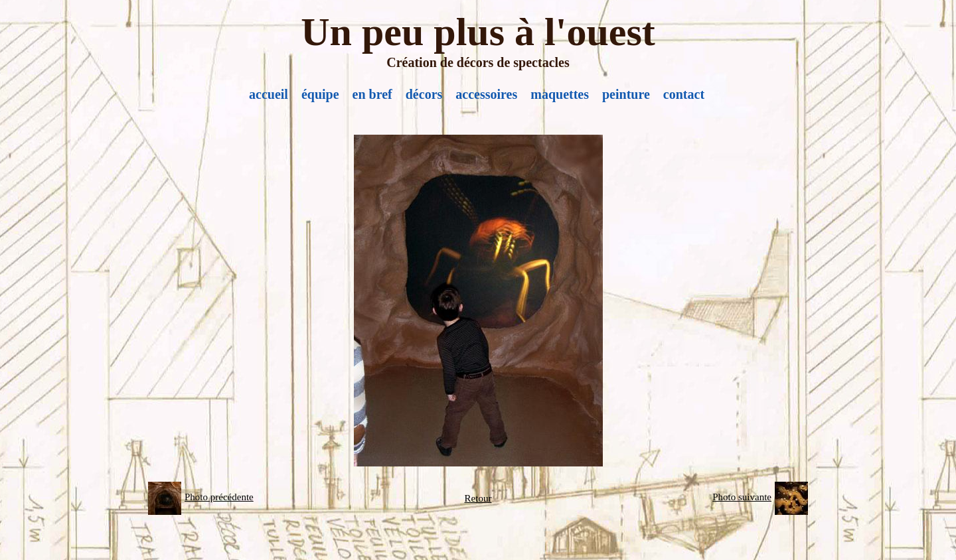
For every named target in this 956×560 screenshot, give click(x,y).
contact (684, 94)
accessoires (486, 94)
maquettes (560, 94)
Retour (478, 498)
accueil (269, 94)
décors (424, 94)
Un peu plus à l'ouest (478, 32)
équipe (320, 94)
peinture (626, 94)
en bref (372, 94)
